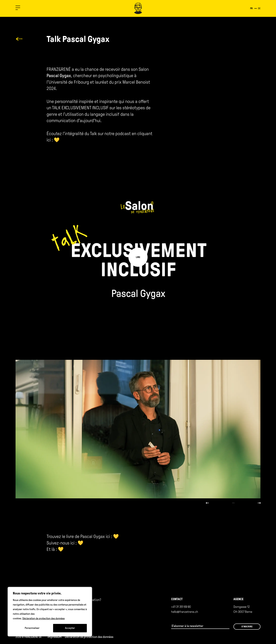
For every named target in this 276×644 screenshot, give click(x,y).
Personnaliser (32, 628)
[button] (18, 9)
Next (259, 503)
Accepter (70, 628)
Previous (207, 503)
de (259, 8)
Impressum (55, 637)
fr (251, 8)
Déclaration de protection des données (44, 618)
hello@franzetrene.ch (185, 612)
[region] (50, 612)
